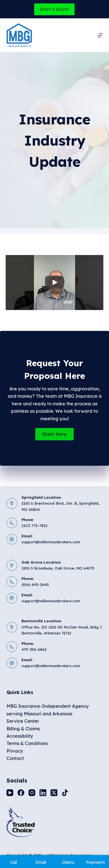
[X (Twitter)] (54, 793)
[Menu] (100, 35)
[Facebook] (21, 793)
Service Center (23, 721)
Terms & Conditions (27, 743)
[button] (54, 434)
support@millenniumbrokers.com (51, 542)
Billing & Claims (23, 729)
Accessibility (20, 736)
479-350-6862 (34, 649)
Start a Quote (54, 9)
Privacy (15, 751)
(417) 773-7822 (34, 526)
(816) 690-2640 (35, 584)
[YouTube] (10, 793)
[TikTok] (65, 793)
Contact (15, 758)
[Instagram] (32, 793)
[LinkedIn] (43, 793)
